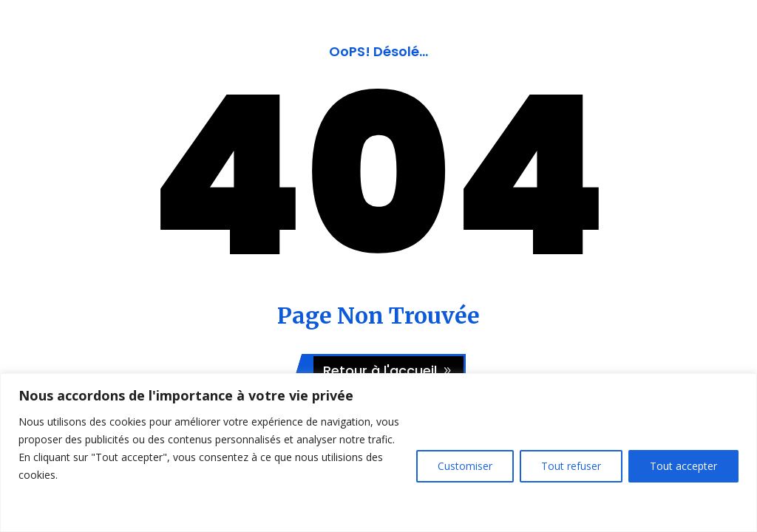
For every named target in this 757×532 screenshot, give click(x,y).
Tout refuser (571, 466)
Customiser (465, 466)
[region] (378, 453)
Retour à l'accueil (380, 371)
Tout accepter (683, 466)
